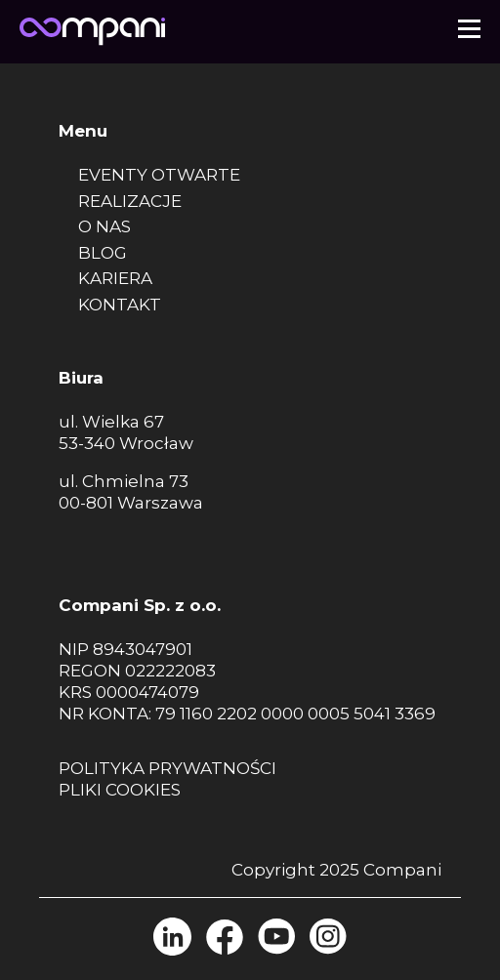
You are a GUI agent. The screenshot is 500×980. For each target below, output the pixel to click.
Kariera (115, 278)
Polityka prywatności (167, 768)
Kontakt (120, 305)
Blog (103, 253)
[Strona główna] (92, 27)
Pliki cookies (120, 790)
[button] (469, 27)
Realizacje (130, 201)
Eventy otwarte (159, 175)
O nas (104, 226)
